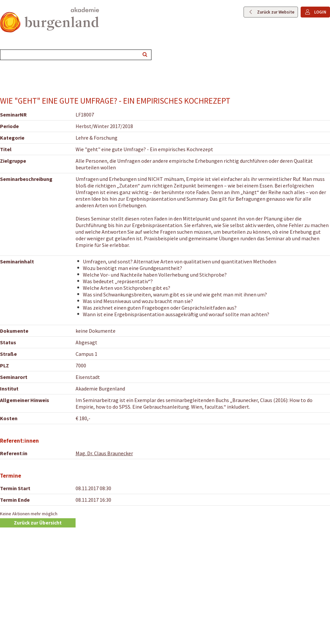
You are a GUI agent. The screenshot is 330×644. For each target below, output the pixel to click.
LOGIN (320, 12)
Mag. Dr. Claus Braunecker (104, 453)
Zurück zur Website (276, 12)
